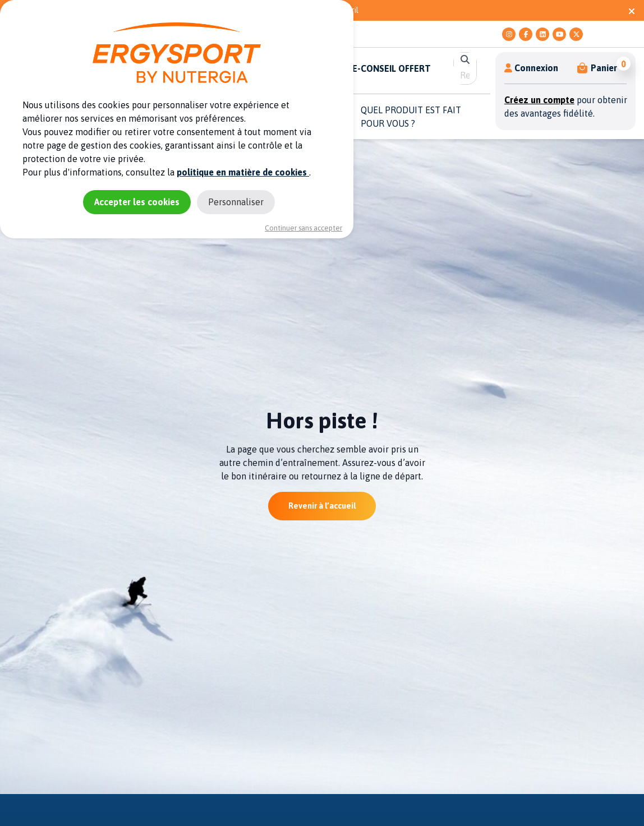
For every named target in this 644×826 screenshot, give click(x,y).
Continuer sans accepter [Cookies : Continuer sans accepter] (303, 228)
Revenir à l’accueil (322, 506)
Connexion (531, 68)
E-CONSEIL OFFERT (392, 68)
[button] (598, 68)
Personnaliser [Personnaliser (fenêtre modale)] (236, 202)
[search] (465, 75)
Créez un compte (539, 100)
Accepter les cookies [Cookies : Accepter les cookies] (137, 202)
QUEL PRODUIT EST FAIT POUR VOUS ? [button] (411, 117)
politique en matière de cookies (243, 172)
